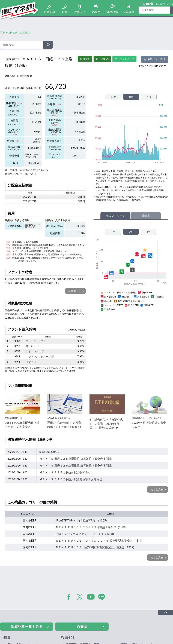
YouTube (148, 4)
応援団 (96, 12)
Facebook (140, 4)
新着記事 (50, 12)
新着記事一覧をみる (27, 627)
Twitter (144, 4)
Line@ (152, 4)
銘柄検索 (112, 12)
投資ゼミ (80, 12)
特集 (65, 12)
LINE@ (103, 598)
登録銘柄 (129, 12)
